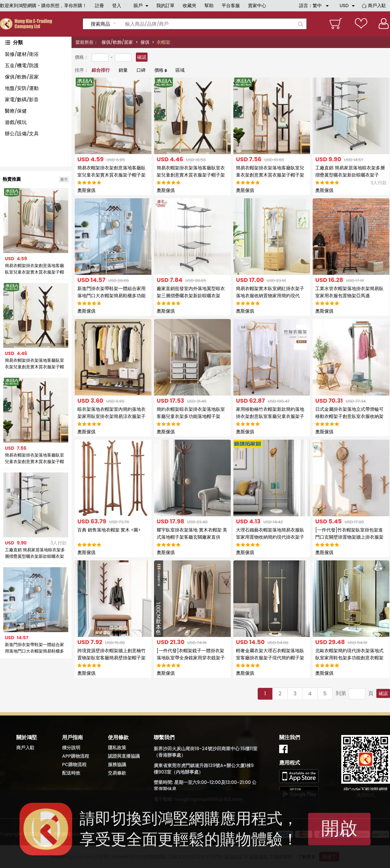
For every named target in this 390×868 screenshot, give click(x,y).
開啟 (339, 828)
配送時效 (71, 773)
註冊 (99, 6)
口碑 (141, 70)
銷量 (123, 70)
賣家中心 (257, 6)
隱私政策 (117, 748)
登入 (117, 6)
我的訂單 (165, 6)
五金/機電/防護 (22, 65)
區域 (180, 70)
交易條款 (117, 773)
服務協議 (117, 764)
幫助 (209, 6)
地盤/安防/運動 (22, 88)
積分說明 (71, 748)
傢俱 (145, 42)
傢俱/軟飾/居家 (117, 42)
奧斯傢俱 (86, 190)
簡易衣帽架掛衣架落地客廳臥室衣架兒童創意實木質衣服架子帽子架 (34, 364)
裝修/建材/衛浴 (22, 54)
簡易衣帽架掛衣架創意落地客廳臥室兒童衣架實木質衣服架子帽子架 (34, 269)
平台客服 (231, 6)
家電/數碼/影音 (22, 99)
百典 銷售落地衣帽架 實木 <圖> (109, 530)
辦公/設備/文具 (22, 134)
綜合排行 (101, 70)
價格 (159, 70)
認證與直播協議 (124, 756)
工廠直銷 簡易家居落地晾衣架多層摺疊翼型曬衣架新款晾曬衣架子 (35, 553)
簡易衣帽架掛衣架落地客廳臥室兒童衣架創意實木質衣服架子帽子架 (34, 458)
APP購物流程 (76, 756)
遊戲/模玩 (16, 122)
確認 (142, 57)
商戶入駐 (377, 6)
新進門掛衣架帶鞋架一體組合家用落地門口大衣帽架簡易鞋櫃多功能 (34, 648)
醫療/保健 (16, 111)
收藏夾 (189, 6)
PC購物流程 (74, 764)
